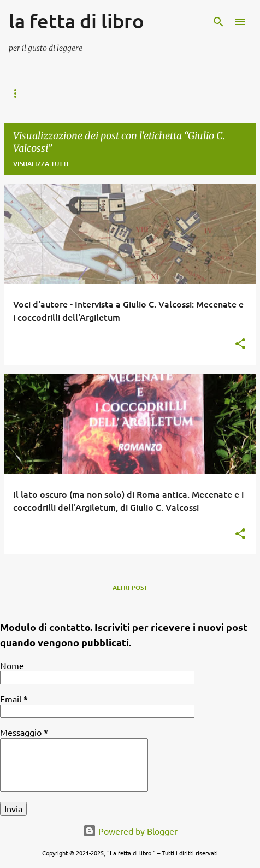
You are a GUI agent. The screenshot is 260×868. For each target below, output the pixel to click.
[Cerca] (218, 22)
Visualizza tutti (41, 164)
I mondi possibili (101, 93)
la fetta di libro (76, 21)
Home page (28, 93)
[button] (240, 344)
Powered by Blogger (130, 831)
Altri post (130, 587)
